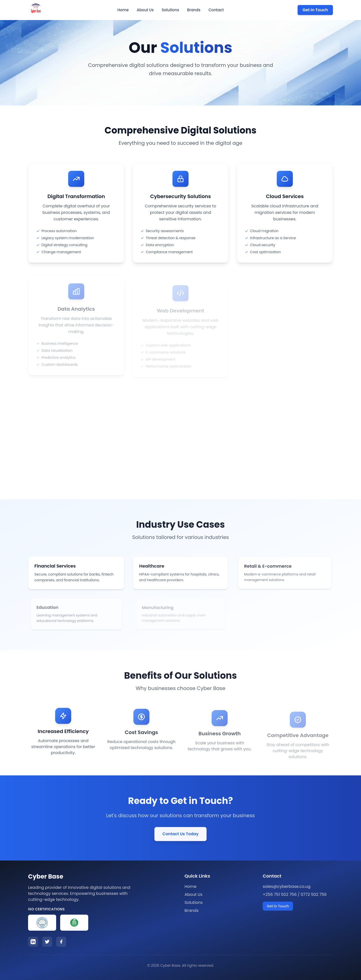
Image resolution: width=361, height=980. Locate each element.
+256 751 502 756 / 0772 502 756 (295, 894)
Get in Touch (315, 10)
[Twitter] (47, 942)
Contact (216, 10)
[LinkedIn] (33, 942)
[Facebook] (61, 942)
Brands (194, 10)
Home (123, 10)
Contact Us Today (180, 835)
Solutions (170, 10)
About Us (145, 10)
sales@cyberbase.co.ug (287, 886)
